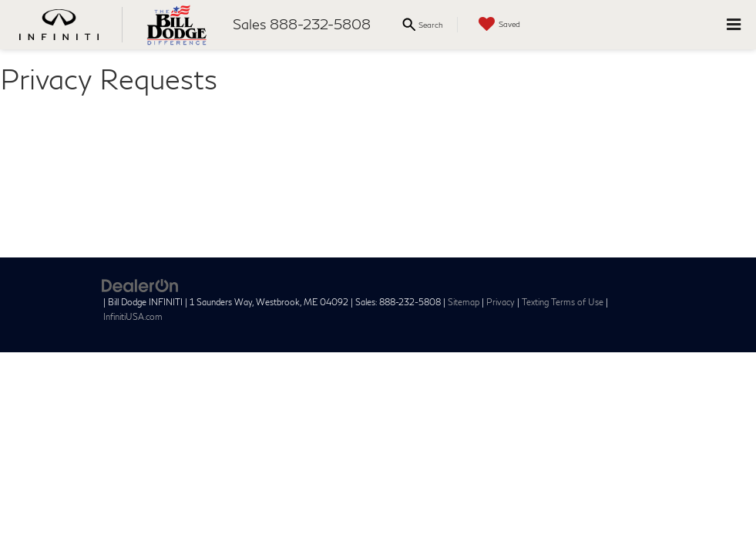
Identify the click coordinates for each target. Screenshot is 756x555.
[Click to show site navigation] (734, 25)
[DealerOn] (140, 284)
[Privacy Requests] (378, 175)
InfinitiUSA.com (133, 316)
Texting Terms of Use (563, 302)
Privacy (501, 302)
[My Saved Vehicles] (497, 24)
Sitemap (464, 302)
